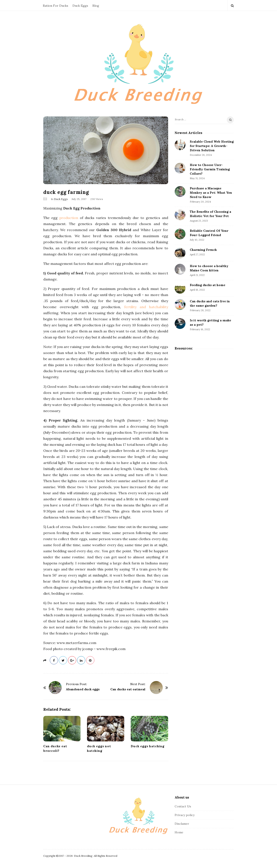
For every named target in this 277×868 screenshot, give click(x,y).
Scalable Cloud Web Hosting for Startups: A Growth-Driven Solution (212, 146)
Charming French (203, 250)
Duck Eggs (80, 6)
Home (179, 832)
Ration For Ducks (56, 6)
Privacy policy (185, 815)
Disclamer (182, 824)
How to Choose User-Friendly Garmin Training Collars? (210, 169)
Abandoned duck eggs (83, 689)
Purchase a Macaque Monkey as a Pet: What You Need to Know (211, 193)
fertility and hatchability (146, 307)
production (69, 218)
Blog (96, 6)
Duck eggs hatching (147, 746)
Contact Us (183, 806)
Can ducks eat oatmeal (128, 689)
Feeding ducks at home (208, 285)
